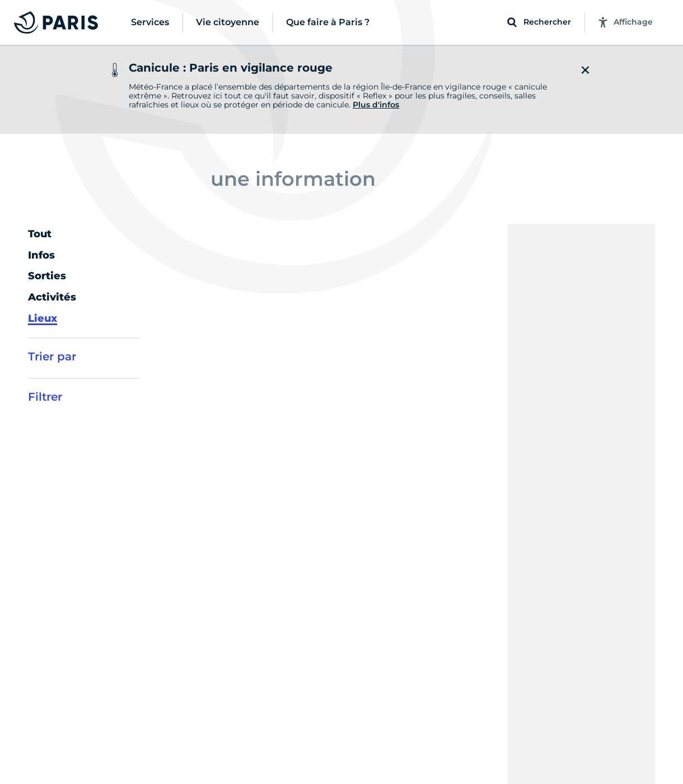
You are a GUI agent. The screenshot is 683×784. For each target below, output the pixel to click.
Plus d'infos (376, 105)
